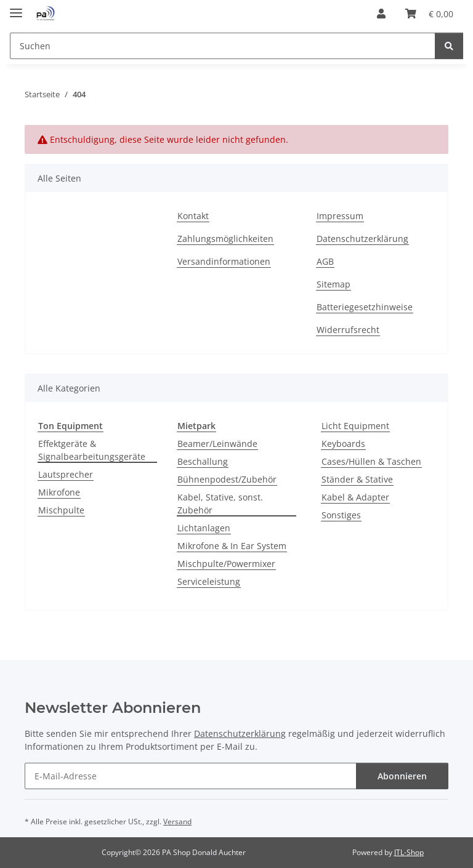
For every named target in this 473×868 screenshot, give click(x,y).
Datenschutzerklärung (362, 239)
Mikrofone (59, 492)
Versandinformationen (224, 261)
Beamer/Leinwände (217, 444)
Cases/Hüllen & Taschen (371, 461)
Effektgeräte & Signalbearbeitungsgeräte (92, 450)
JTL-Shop (409, 852)
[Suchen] (449, 46)
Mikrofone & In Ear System (232, 546)
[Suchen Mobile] (223, 46)
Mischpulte (61, 510)
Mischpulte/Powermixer (226, 564)
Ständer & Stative (357, 479)
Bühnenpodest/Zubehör (227, 479)
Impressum (340, 216)
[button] (381, 14)
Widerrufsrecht (348, 330)
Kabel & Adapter (355, 497)
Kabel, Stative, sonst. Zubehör (220, 504)
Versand (177, 822)
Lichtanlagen (204, 528)
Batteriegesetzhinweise (365, 307)
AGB (325, 261)
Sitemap (334, 284)
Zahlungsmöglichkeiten (225, 239)
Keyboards (343, 444)
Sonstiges (341, 515)
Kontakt (193, 216)
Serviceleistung (209, 581)
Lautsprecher (66, 474)
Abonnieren (402, 776)
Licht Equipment (355, 426)
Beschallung (203, 461)
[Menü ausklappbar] (16, 8)
